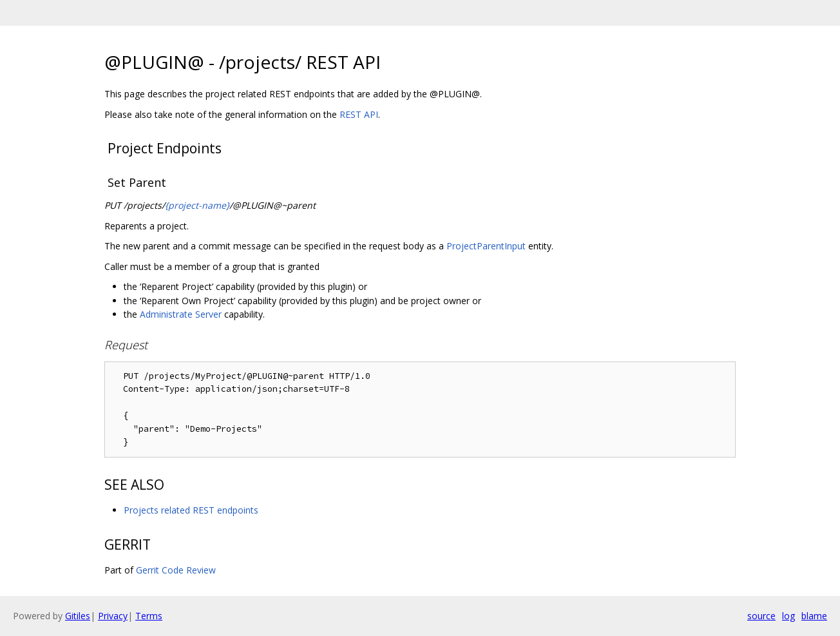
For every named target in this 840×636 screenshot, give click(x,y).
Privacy (113, 616)
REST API (359, 114)
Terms (149, 616)
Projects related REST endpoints (191, 510)
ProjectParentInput (486, 246)
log (788, 616)
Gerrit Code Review (176, 570)
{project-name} (197, 205)
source (761, 616)
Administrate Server (181, 314)
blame (814, 616)
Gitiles (78, 616)
